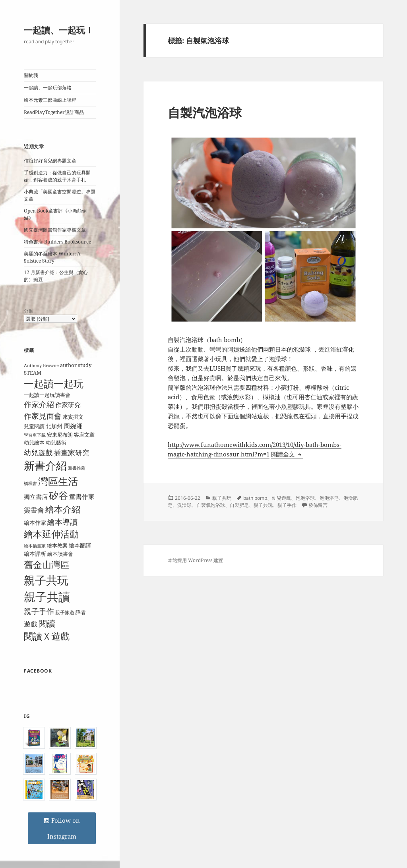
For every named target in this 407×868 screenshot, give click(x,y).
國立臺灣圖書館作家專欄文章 (55, 230)
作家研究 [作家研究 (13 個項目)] (68, 405)
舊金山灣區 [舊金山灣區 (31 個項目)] (47, 565)
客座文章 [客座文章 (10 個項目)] (84, 435)
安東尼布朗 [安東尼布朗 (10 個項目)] (60, 435)
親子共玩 (222, 498)
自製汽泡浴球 (205, 112)
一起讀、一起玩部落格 (48, 88)
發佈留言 (318, 505)
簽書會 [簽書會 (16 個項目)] (34, 510)
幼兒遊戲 (281, 498)
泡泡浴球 (305, 498)
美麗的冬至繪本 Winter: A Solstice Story (52, 257)
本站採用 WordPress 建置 (195, 560)
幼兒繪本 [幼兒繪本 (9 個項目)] (34, 443)
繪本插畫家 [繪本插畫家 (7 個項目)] (35, 546)
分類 (29, 311)
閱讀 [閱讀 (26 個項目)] (47, 623)
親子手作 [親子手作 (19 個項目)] (39, 611)
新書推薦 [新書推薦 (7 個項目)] (77, 468)
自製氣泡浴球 (211, 505)
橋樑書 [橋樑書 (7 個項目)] (30, 483)
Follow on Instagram (62, 828)
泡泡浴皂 (329, 498)
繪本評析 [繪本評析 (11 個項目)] (35, 554)
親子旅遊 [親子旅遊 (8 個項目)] (65, 612)
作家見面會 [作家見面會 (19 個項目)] (43, 416)
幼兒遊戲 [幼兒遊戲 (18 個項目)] (38, 452)
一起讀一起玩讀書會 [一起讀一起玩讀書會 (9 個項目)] (47, 395)
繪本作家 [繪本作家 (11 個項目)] (35, 523)
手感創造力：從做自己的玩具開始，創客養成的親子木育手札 (57, 176)
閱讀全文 (287, 454)
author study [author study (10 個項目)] (76, 365)
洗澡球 (184, 505)
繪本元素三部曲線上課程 (50, 100)
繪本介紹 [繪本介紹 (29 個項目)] (63, 509)
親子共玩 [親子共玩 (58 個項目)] (46, 580)
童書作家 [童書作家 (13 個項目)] (82, 497)
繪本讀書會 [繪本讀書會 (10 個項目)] (60, 554)
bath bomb (255, 498)
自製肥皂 (239, 505)
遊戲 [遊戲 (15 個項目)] (31, 624)
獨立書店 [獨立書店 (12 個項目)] (36, 497)
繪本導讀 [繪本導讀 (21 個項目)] (62, 522)
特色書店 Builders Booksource (57, 242)
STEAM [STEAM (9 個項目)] (33, 373)
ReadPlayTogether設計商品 (54, 112)
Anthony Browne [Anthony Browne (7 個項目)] (41, 365)
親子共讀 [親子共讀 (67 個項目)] (47, 597)
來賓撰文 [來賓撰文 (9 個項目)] (73, 417)
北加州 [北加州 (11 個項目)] (54, 426)
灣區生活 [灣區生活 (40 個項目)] (58, 481)
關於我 (31, 75)
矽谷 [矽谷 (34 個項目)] (58, 495)
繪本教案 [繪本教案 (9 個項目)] (57, 545)
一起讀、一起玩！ (59, 30)
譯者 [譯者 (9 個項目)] (81, 612)
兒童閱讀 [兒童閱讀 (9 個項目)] (34, 426)
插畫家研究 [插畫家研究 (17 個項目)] (72, 452)
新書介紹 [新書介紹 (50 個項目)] (45, 465)
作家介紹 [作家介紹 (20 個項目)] (39, 404)
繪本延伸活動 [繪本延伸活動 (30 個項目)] (51, 534)
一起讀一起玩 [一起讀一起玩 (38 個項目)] (54, 384)
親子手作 (287, 505)
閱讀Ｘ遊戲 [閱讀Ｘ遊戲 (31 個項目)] (47, 636)
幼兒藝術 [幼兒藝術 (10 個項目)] (56, 443)
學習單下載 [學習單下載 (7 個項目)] (35, 435)
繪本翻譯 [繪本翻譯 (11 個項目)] (80, 545)
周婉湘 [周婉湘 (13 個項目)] (73, 426)
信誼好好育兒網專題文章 (50, 161)
